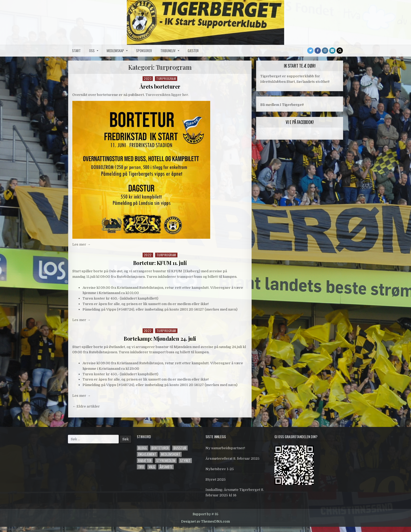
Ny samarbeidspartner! (225, 448)
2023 (148, 78)
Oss (92, 51)
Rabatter (145, 461)
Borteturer (160, 448)
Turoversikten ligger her (167, 95)
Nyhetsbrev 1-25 (220, 469)
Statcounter (10, 529)
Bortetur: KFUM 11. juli (160, 263)
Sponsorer (144, 51)
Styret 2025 (216, 479)
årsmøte (166, 467)
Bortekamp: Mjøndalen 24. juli (160, 338)
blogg (142, 448)
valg (152, 467)
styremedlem (166, 461)
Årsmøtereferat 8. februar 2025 (232, 458)
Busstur (180, 448)
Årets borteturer (160, 86)
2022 (148, 255)
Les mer (81, 244)
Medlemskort (171, 454)
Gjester (193, 51)
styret (185, 461)
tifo (141, 467)
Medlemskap (115, 51)
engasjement (147, 454)
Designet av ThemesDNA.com (206, 522)
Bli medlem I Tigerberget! (282, 105)
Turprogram (166, 78)
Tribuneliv (168, 51)
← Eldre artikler (86, 406)
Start (76, 51)
